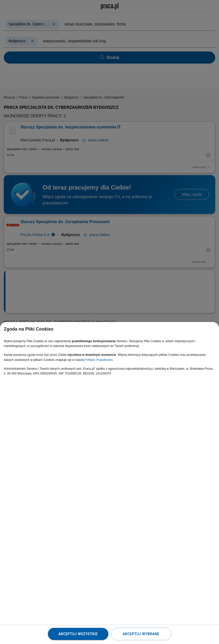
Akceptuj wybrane (141, 634)
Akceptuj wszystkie (78, 634)
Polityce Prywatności (99, 360)
